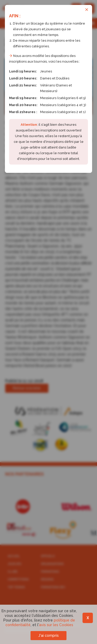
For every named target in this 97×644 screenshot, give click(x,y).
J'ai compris (48, 635)
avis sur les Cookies (56, 625)
